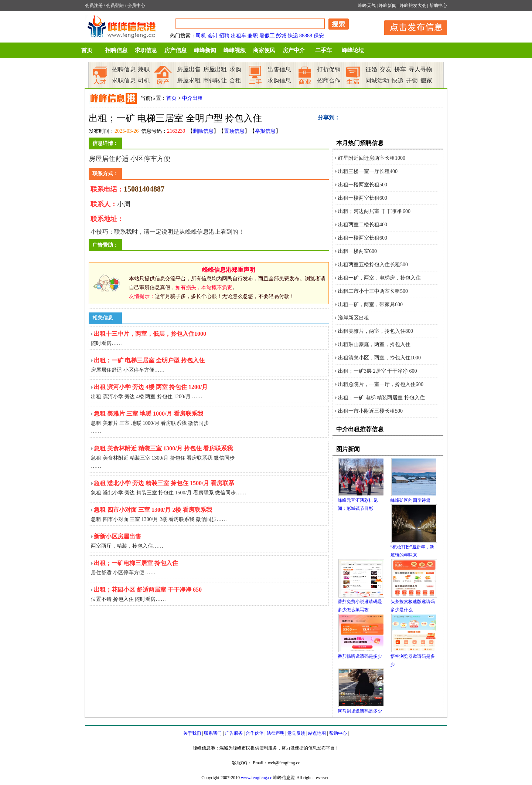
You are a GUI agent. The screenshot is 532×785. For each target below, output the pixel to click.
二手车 (323, 50)
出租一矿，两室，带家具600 (370, 304)
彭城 (281, 36)
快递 (293, 36)
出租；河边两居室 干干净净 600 (374, 211)
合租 (235, 80)
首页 (87, 50)
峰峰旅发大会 (413, 6)
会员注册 (94, 6)
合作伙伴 (255, 733)
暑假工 (267, 36)
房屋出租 (215, 69)
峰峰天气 (367, 6)
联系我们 (213, 733)
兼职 (253, 36)
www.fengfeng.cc (257, 778)
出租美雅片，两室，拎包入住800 (376, 331)
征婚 (371, 69)
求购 (235, 69)
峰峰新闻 (388, 6)
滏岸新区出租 (354, 318)
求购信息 (279, 80)
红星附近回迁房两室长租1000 (372, 158)
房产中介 (294, 50)
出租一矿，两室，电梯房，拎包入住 (379, 278)
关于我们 (192, 733)
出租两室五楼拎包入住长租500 (373, 265)
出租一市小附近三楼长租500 (370, 411)
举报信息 (265, 131)
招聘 (224, 36)
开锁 (412, 80)
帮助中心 (438, 6)
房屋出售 (189, 69)
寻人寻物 (420, 69)
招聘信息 (116, 50)
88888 (306, 36)
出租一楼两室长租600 (363, 198)
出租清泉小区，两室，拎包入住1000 (379, 358)
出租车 (239, 36)
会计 (213, 36)
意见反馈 (296, 733)
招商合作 (329, 80)
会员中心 (136, 6)
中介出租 (192, 98)
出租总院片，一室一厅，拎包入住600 (381, 384)
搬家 (426, 80)
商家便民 (264, 50)
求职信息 (146, 50)
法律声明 (276, 733)
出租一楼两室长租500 (363, 185)
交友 (386, 69)
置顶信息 (234, 131)
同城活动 (377, 80)
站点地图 (317, 733)
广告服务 (234, 733)
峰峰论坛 (353, 50)
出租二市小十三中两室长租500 (373, 291)
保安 (319, 36)
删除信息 (203, 131)
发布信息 (412, 26)
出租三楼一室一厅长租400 (368, 171)
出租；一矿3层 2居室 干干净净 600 (378, 371)
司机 (201, 36)
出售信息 (279, 69)
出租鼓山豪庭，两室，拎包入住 (374, 344)
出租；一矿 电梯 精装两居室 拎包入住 (381, 398)
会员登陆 (115, 6)
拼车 (400, 69)
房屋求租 (189, 80)
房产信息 (175, 50)
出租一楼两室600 (357, 251)
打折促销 (329, 69)
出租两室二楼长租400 (363, 225)
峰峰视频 (235, 50)
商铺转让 (215, 80)
